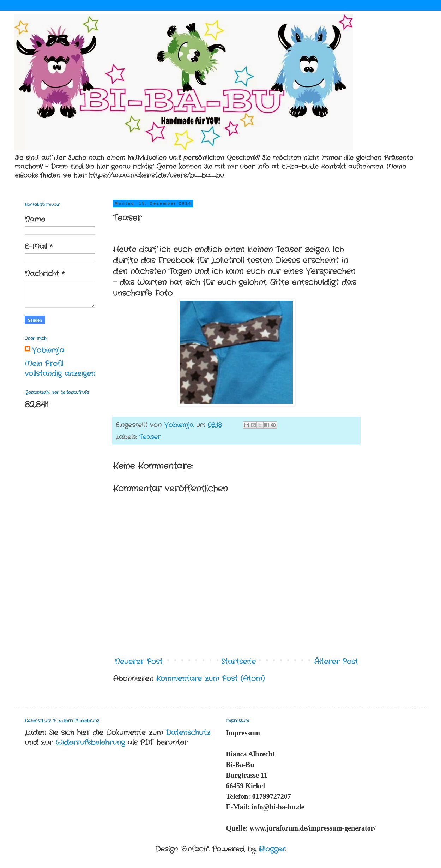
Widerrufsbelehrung (90, 743)
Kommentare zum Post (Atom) (210, 679)
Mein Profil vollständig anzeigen (60, 369)
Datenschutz (188, 733)
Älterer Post (336, 662)
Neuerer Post (139, 662)
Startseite (238, 662)
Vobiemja (48, 351)
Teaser (150, 437)
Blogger (272, 849)
